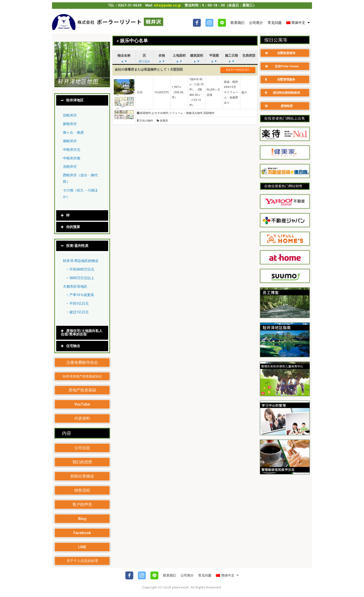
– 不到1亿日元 (78, 304)
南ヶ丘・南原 (73, 132)
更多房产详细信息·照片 (238, 70)
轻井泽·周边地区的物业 (81, 261)
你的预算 (73, 227)
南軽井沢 (70, 141)
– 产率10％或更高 (80, 295)
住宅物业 (73, 346)
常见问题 (275, 23)
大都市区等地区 (75, 287)
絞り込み (144, 61)
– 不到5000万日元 (80, 269)
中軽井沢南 (72, 158)
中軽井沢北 (72, 150)
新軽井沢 (70, 124)
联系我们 (237, 23)
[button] (82, 363)
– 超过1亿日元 (78, 312)
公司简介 (256, 23)
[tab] (82, 101)
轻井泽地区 (75, 100)
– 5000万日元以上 (80, 278)
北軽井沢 (70, 167)
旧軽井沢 (70, 116)
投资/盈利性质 (77, 246)
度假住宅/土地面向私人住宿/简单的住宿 (82, 333)
